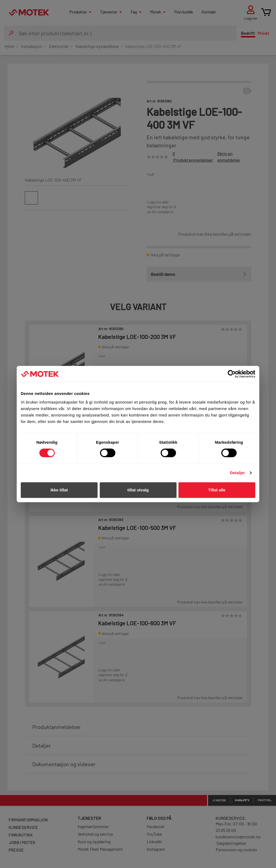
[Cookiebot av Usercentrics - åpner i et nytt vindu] (232, 374)
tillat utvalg (138, 490)
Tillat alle (217, 490)
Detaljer (237, 473)
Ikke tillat (59, 490)
